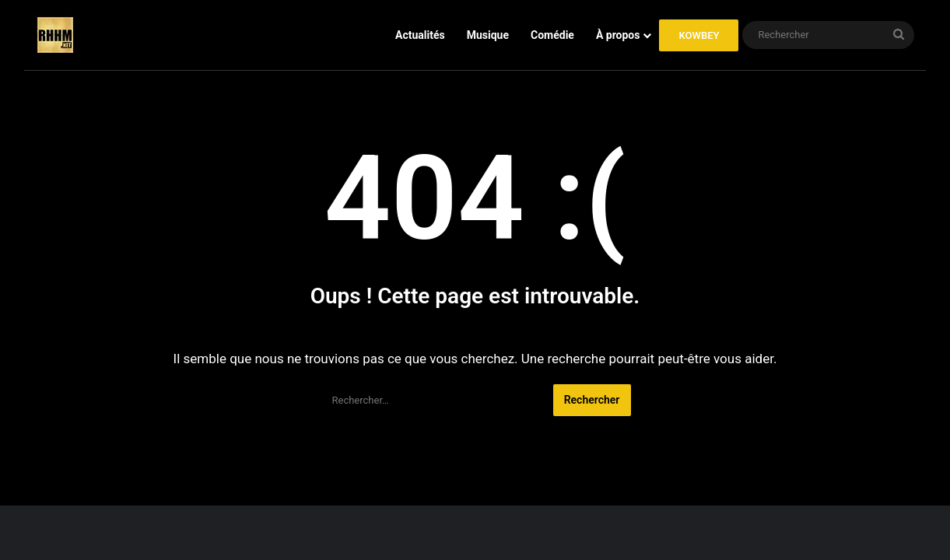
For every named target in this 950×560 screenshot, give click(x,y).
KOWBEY (699, 35)
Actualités (420, 35)
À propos (618, 35)
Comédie (552, 35)
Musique (488, 35)
